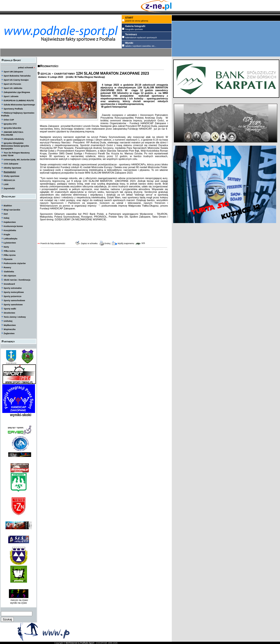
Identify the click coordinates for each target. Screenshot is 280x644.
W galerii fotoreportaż (114, 107)
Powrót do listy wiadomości (53, 243)
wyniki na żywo (18, 603)
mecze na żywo (19, 600)
